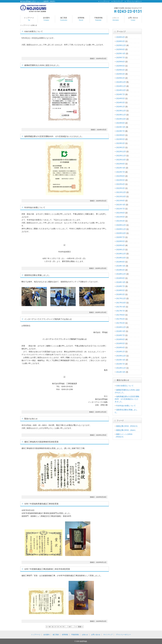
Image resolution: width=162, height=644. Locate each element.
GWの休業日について (34, 31)
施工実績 (64, 19)
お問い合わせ (133, 19)
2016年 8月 (121, 331)
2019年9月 (120, 262)
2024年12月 (121, 82)
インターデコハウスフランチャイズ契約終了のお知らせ (48, 319)
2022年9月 (120, 164)
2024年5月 (120, 98)
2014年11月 (121, 368)
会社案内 (46, 19)
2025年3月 (120, 74)
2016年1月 (120, 352)
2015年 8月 (121, 360)
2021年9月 (120, 201)
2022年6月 (120, 176)
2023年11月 (121, 115)
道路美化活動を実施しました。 (38, 275)
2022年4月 (120, 184)
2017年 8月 (121, 307)
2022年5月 (120, 180)
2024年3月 (120, 102)
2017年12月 (121, 298)
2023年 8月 (121, 127)
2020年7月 (120, 237)
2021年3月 (120, 221)
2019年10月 (121, 258)
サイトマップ (118, 1)
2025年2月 (120, 78)
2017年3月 (120, 323)
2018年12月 (121, 274)
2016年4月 (120, 347)
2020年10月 (121, 233)
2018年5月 (120, 290)
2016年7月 (120, 335)
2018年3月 (120, 294)
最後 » (80, 627)
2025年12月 (121, 45)
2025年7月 (120, 58)
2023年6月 (120, 135)
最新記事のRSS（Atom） (126, 430)
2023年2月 (120, 147)
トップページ (105, 1)
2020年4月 (120, 245)
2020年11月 (121, 229)
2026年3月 (120, 41)
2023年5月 (120, 139)
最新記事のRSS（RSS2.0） (127, 426)
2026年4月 (120, 37)
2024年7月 (120, 94)
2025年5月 (120, 66)
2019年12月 (121, 254)
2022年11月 (121, 156)
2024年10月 (121, 90)
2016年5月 (120, 343)
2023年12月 (121, 111)
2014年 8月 (121, 372)
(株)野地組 (83, 641)
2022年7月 (120, 172)
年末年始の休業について (35, 207)
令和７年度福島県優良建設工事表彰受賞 (41, 504)
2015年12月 (121, 356)
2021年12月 (121, 192)
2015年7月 (120, 364)
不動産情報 (98, 19)
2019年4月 (120, 270)
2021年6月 (120, 213)
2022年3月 (120, 188)
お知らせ (116, 19)
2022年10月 (121, 160)
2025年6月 (120, 62)
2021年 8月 (121, 205)
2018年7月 (120, 286)
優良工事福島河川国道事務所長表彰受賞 (41, 442)
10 (70, 627)
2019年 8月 (121, 266)
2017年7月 (120, 311)
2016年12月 (121, 327)
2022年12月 (121, 152)
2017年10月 (121, 303)
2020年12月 (121, 225)
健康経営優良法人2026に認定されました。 (43, 65)
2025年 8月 (121, 53)
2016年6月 (120, 339)
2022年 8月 (121, 168)
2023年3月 (120, 143)
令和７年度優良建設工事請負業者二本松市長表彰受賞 (47, 569)
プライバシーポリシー (134, 1)
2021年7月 (120, 209)
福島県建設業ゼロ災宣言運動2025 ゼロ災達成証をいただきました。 (54, 136)
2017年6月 (120, 315)
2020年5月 (120, 241)
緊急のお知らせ (31, 419)
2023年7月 (120, 131)
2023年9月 (120, 123)
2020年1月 (120, 250)
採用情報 (81, 19)
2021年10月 (121, 196)
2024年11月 (121, 86)
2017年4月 (120, 319)
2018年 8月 (121, 282)
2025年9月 (120, 49)
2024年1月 (120, 107)
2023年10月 (121, 119)
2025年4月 (120, 70)
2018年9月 (120, 278)
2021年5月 (120, 217)
